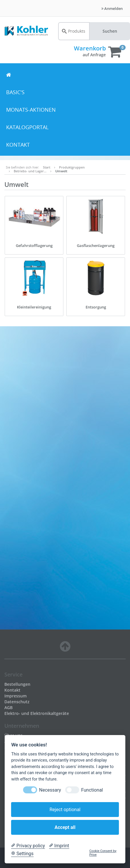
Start (47, 167)
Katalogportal (27, 127)
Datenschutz (17, 702)
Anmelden (112, 8)
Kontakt (18, 145)
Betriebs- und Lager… (30, 171)
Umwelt (61, 171)
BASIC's (15, 92)
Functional (92, 790)
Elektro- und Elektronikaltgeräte (37, 713)
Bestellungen (17, 684)
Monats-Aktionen (31, 110)
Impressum (15, 696)
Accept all (65, 827)
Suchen (110, 31)
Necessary (50, 790)
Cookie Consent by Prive (103, 853)
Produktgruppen (72, 167)
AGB (8, 707)
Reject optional (65, 810)
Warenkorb (90, 48)
